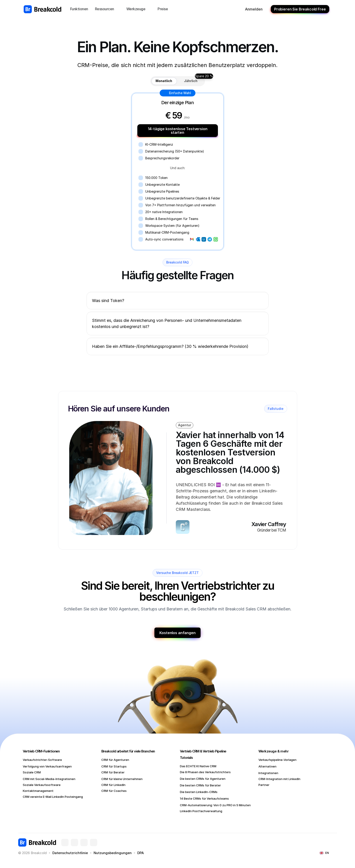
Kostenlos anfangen (177, 633)
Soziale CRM (32, 772)
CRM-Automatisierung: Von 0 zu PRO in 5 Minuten (215, 805)
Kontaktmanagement (38, 791)
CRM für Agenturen (115, 760)
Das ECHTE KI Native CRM (198, 766)
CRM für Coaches (114, 791)
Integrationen (268, 773)
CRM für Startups (114, 766)
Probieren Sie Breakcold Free (300, 9)
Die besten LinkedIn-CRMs (199, 792)
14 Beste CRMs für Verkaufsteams (204, 798)
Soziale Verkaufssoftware (42, 785)
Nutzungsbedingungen (113, 853)
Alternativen (267, 766)
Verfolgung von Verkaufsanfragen (47, 766)
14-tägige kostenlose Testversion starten (178, 131)
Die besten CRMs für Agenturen (203, 779)
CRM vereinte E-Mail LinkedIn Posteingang (53, 797)
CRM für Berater (113, 772)
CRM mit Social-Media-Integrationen (49, 779)
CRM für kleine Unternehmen (122, 779)
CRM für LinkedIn (113, 785)
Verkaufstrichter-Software (42, 760)
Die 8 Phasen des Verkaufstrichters (205, 772)
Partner (264, 785)
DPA (141, 853)
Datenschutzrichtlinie (70, 853)
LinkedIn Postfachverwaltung (201, 811)
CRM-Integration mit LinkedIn (279, 779)
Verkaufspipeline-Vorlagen (277, 760)
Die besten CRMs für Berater (200, 785)
